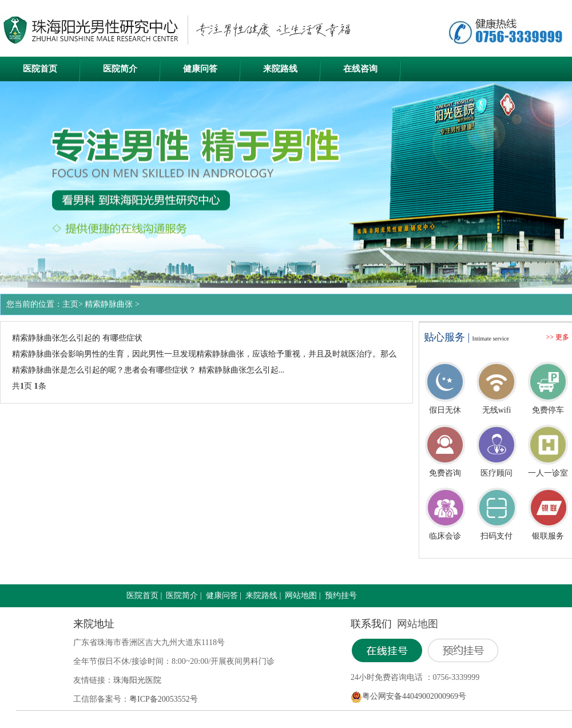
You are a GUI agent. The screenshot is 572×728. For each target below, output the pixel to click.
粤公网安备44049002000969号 (414, 696)
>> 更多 (557, 337)
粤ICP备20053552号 (164, 699)
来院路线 (280, 69)
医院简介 (120, 69)
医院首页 (40, 69)
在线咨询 (360, 69)
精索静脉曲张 (109, 304)
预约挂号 (341, 596)
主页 (70, 304)
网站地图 (301, 596)
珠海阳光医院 (137, 680)
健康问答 (200, 69)
